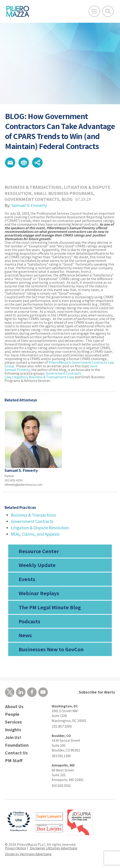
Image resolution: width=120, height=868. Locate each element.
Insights (13, 731)
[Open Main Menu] (94, 11)
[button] (10, 163)
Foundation (17, 746)
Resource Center (39, 552)
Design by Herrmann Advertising (30, 855)
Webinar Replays (39, 594)
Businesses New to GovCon (51, 650)
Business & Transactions (34, 188)
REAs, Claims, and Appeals (36, 535)
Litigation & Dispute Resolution (41, 528)
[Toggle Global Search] (108, 11)
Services (13, 723)
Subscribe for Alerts (97, 693)
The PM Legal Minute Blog (50, 608)
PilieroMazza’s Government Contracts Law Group (59, 365)
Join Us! (13, 738)
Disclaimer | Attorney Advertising (56, 849)
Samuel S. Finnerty (29, 206)
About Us (14, 708)
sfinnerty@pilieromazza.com (23, 485)
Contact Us (16, 754)
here (94, 367)
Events (27, 580)
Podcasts (29, 622)
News (25, 636)
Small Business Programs (64, 194)
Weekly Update (37, 566)
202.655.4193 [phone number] (14, 481)
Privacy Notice (16, 849)
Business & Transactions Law (51, 378)
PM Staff (14, 762)
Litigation (20, 378)
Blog (68, 200)
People (12, 715)
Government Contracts (32, 200)
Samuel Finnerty (17, 370)
